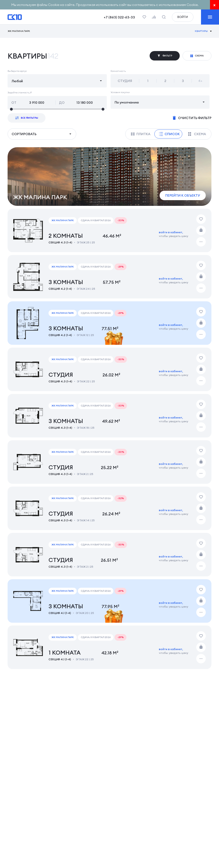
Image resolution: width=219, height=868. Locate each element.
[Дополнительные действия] (201, 242)
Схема (197, 134)
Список (169, 134)
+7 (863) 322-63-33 (119, 17)
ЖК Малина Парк (19, 31)
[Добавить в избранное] (201, 219)
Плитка (141, 134)
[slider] (57, 109)
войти (183, 17)
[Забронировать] (201, 230)
